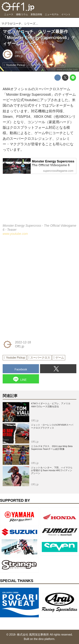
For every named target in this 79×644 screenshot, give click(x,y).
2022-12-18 (22, 52)
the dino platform (44, 639)
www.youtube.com (67, 70)
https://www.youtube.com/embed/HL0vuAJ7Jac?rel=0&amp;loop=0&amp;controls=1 (39, 201)
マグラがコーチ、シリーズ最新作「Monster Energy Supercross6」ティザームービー (39, 38)
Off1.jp (19, 56)
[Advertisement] (29, 265)
